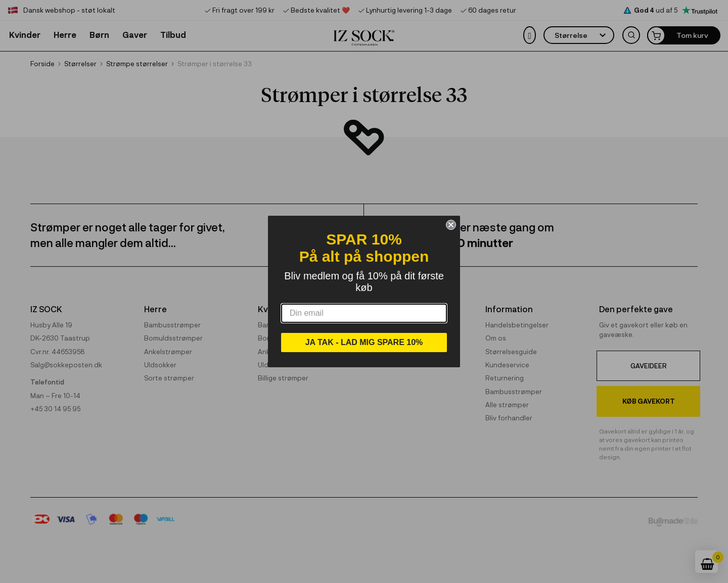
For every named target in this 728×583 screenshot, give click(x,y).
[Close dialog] (451, 225)
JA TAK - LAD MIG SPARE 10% (364, 342)
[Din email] (364, 313)
